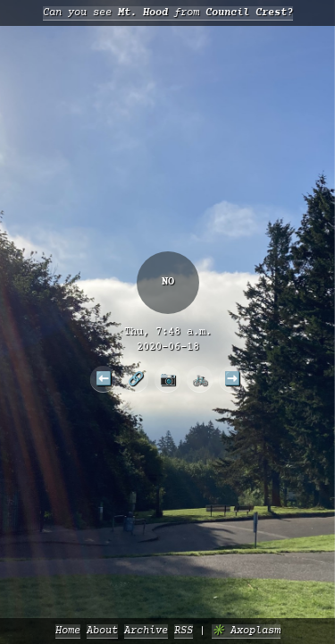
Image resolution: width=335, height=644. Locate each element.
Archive (146, 631)
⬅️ (104, 378)
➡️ (232, 378)
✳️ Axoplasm (246, 631)
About (102, 631)
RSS (184, 631)
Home (68, 631)
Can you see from (168, 13)
